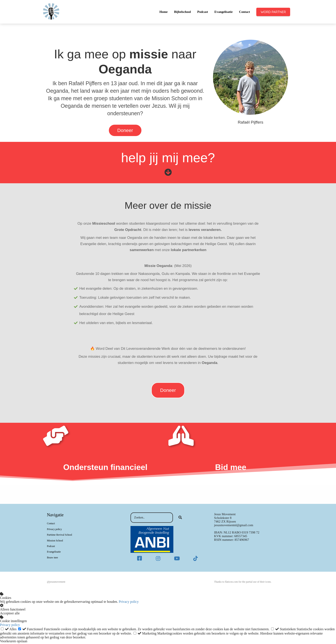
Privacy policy (129, 602)
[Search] (180, 518)
